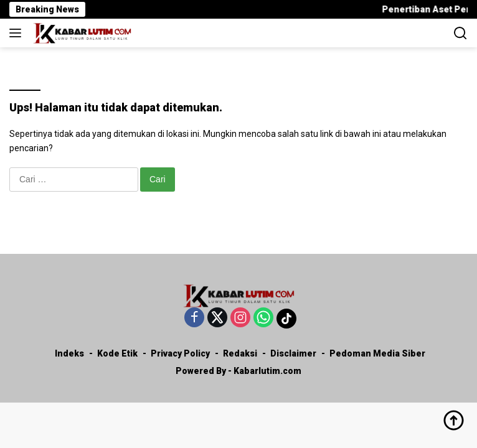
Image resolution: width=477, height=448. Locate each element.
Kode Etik (117, 353)
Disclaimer (293, 353)
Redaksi (240, 353)
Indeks (69, 353)
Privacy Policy (180, 353)
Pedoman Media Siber (377, 353)
